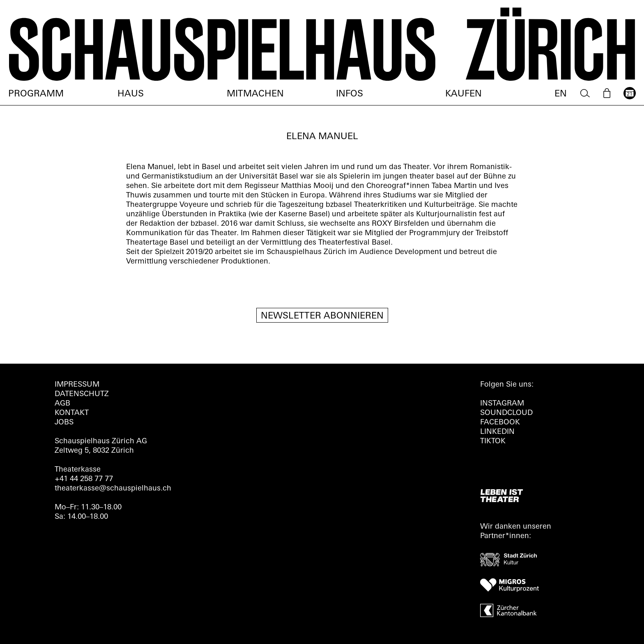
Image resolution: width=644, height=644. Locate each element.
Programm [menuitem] (36, 94)
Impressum (77, 385)
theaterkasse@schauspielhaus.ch (113, 489)
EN (561, 94)
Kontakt (72, 413)
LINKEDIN (497, 432)
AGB (62, 404)
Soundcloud (506, 413)
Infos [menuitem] (350, 94)
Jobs (64, 423)
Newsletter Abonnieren (322, 316)
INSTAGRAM (502, 404)
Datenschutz (82, 394)
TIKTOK (493, 441)
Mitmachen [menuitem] (255, 94)
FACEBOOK (500, 423)
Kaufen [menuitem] (463, 94)
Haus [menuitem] (131, 94)
